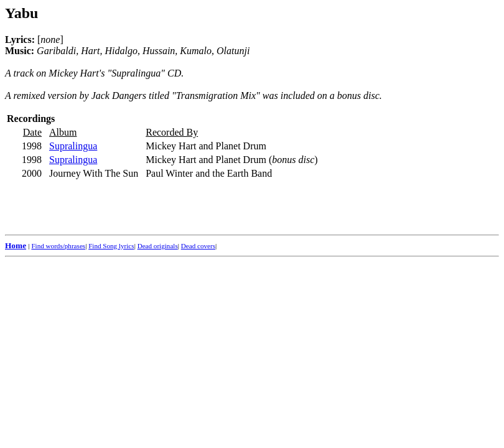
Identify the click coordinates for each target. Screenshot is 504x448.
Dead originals (158, 246)
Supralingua (73, 146)
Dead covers (198, 246)
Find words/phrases (58, 246)
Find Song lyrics (111, 246)
